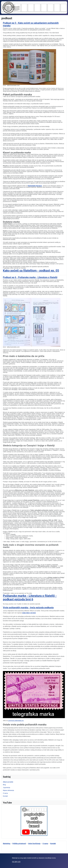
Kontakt (5, 796)
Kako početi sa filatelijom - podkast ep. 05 (31, 271)
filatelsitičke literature (35, 186)
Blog (4, 785)
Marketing (7, 844)
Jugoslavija (7, 788)
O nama (5, 793)
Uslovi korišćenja (34, 844)
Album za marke (8, 782)
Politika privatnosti (19, 844)
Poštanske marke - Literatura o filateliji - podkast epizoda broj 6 (30, 597)
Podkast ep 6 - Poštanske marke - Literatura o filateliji (30, 277)
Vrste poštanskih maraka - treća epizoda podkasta (28, 608)
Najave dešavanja (8, 790)
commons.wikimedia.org (16, 721)
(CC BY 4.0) (16, 862)
